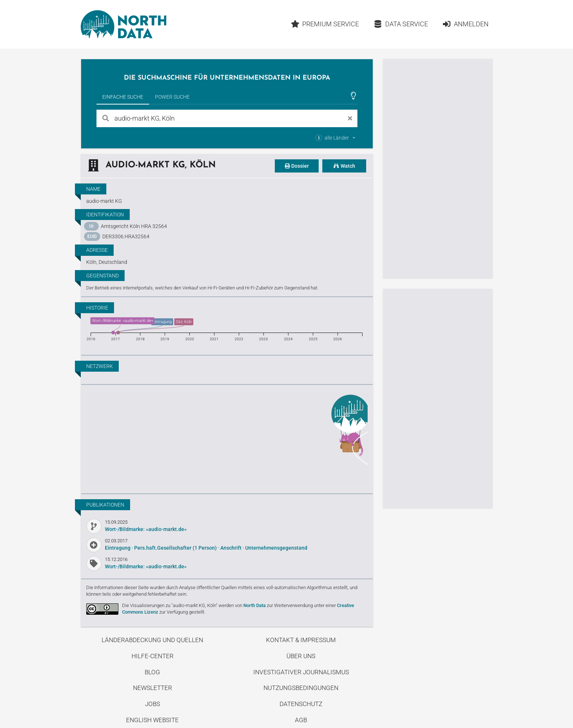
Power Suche (172, 97)
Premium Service (325, 24)
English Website (152, 720)
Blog (152, 672)
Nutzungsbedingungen (301, 688)
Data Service (401, 24)
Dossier (297, 166)
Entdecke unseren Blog (227, 438)
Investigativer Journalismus (301, 672)
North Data (255, 605)
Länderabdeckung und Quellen (152, 640)
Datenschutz (301, 704)
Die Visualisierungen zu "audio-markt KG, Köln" (170, 605)
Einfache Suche (123, 97)
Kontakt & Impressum (301, 640)
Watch (344, 166)
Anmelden (465, 24)
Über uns (301, 656)
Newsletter (153, 688)
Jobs (153, 704)
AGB (301, 720)
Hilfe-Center (153, 656)
